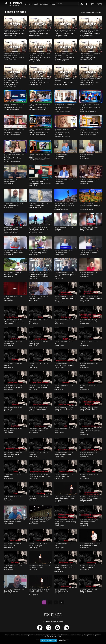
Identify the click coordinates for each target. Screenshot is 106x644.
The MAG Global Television (12, 109)
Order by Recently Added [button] (91, 12)
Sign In (92, 4)
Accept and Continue (49, 640)
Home (28, 4)
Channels (35, 4)
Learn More (62, 640)
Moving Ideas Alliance (36, 207)
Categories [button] (44, 4)
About (53, 4)
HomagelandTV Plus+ (10, 36)
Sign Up (100, 4)
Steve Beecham (59, 158)
